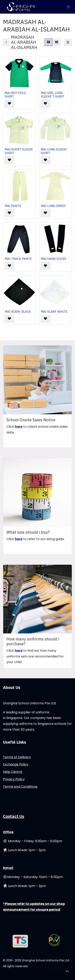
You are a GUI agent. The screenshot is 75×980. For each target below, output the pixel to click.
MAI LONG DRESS (53, 206)
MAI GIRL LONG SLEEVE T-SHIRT (53, 95)
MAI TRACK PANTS (18, 259)
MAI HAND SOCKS (53, 259)
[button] (9, 104)
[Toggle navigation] (68, 7)
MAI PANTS (13, 206)
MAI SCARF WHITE (54, 312)
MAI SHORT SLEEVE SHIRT (19, 151)
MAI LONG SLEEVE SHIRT (54, 151)
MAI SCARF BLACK (18, 312)
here (19, 427)
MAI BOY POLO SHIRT (15, 95)
